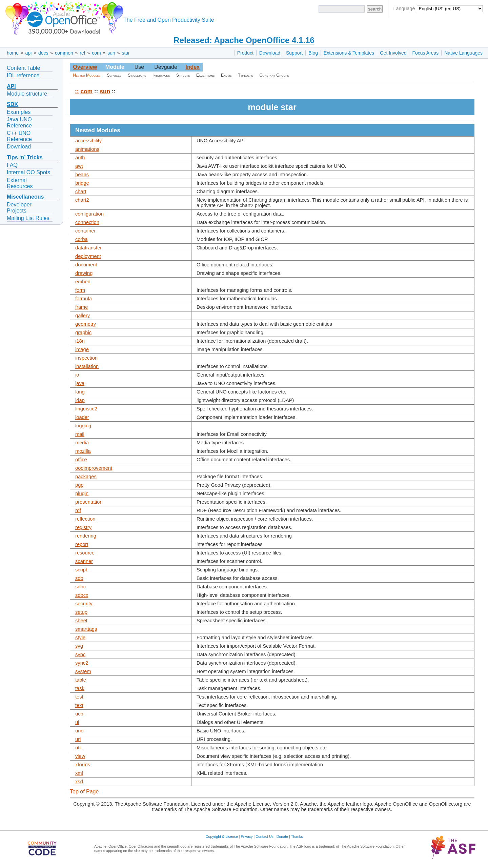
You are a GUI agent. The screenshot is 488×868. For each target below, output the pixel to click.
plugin (82, 493)
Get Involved (393, 53)
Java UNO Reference (19, 123)
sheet (81, 621)
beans (82, 175)
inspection (86, 358)
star (126, 53)
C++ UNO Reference (19, 136)
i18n (80, 341)
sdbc (80, 587)
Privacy (247, 836)
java (80, 383)
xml (79, 773)
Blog (313, 53)
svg (79, 646)
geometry (86, 324)
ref (82, 53)
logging (83, 426)
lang (80, 392)
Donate (282, 836)
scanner (84, 561)
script (81, 570)
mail (80, 434)
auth (80, 158)
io (77, 375)
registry (83, 527)
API (11, 86)
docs (43, 53)
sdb (79, 578)
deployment (88, 256)
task (80, 688)
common (64, 53)
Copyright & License (222, 836)
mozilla (83, 451)
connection (87, 222)
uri (78, 739)
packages (86, 477)
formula (84, 299)
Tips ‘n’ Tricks (25, 157)
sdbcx (82, 595)
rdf (78, 510)
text (79, 705)
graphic (83, 332)
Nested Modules (87, 75)
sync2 (82, 663)
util (78, 748)
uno (79, 731)
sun (111, 53)
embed (83, 282)
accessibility (88, 141)
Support (294, 53)
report (82, 544)
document (86, 265)
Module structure (27, 94)
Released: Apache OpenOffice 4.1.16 (244, 40)
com (96, 53)
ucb (79, 714)
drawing (84, 273)
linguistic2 (86, 409)
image (82, 349)
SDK (13, 104)
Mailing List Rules (28, 218)
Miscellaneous (25, 197)
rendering (86, 536)
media (82, 443)
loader (82, 417)
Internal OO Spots (28, 172)
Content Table (23, 68)
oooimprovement (94, 468)
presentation (89, 502)
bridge (82, 183)
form (80, 290)
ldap (80, 400)
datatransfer (88, 248)
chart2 (82, 200)
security (84, 604)
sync (80, 654)
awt (79, 166)
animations (87, 149)
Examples (19, 112)
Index (192, 67)
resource (85, 553)
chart (81, 191)
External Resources (20, 183)
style (80, 638)
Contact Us (265, 836)
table (81, 680)
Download (270, 53)
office (81, 460)
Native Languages (463, 53)
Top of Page (84, 792)
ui (77, 722)
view (80, 756)
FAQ (12, 165)
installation (87, 366)
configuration (89, 214)
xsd (79, 782)
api (29, 53)
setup (81, 612)
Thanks (297, 836)
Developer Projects (19, 208)
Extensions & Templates (349, 53)
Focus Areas (425, 53)
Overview (85, 67)
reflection (85, 519)
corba (82, 239)
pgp (79, 485)
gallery (83, 316)
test (79, 697)
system (83, 671)
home (13, 53)
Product (245, 53)
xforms (83, 765)
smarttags (86, 629)
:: (77, 91)
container (85, 231)
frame (82, 307)
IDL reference (23, 75)
